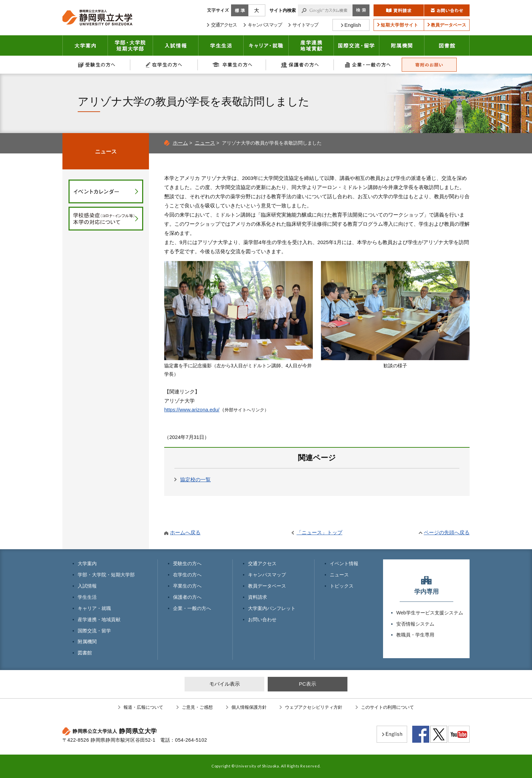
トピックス (342, 586)
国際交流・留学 (357, 45)
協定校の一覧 (195, 479)
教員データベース (267, 586)
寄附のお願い (429, 65)
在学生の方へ (164, 65)
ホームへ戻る (185, 532)
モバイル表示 (225, 684)
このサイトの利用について (387, 707)
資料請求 (258, 597)
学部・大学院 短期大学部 (130, 45)
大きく (257, 10)
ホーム (180, 143)
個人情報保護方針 (249, 707)
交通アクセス (262, 563)
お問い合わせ (262, 619)
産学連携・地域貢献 (311, 45)
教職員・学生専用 (415, 635)
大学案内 (85, 45)
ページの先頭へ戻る (447, 532)
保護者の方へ (300, 65)
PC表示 (308, 684)
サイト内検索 (283, 10)
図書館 (447, 45)
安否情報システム (415, 624)
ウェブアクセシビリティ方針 (314, 707)
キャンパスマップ (267, 575)
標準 (240, 10)
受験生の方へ (96, 65)
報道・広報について (143, 707)
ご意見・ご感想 (197, 707)
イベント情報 (344, 563)
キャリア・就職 (266, 45)
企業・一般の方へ (368, 65)
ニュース (205, 143)
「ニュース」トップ (319, 532)
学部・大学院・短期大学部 (106, 575)
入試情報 (176, 45)
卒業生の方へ (232, 65)
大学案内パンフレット (272, 608)
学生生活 (221, 45)
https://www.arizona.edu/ (192, 410)
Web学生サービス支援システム (430, 613)
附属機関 (402, 45)
